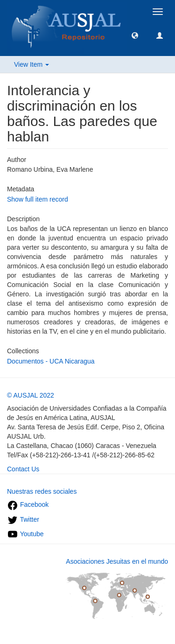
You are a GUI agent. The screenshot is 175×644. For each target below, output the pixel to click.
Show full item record (38, 199)
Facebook (28, 504)
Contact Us (23, 469)
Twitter (23, 519)
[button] (135, 35)
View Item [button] (31, 64)
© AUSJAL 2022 (31, 395)
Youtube (25, 534)
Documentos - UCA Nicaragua (51, 361)
